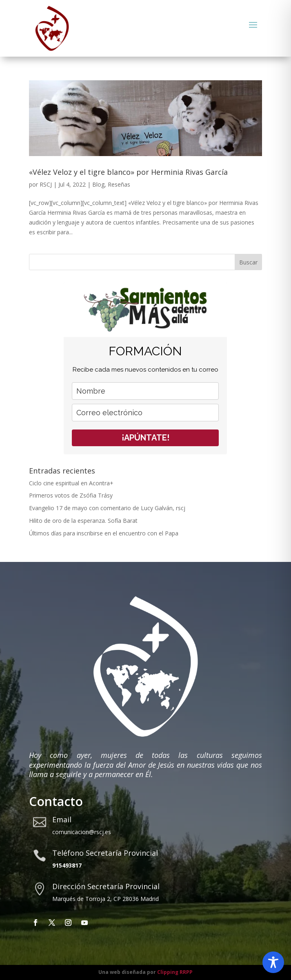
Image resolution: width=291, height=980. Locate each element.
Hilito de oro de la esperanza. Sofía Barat (83, 521)
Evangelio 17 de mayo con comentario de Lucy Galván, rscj (108, 508)
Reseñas (119, 184)
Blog (98, 184)
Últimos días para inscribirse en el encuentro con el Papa (104, 533)
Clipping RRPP (175, 972)
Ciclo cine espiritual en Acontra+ (71, 483)
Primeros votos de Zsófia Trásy (71, 495)
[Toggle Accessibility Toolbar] (273, 962)
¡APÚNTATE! (145, 438)
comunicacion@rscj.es (82, 832)
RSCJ (46, 184)
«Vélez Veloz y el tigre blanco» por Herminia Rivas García (128, 172)
